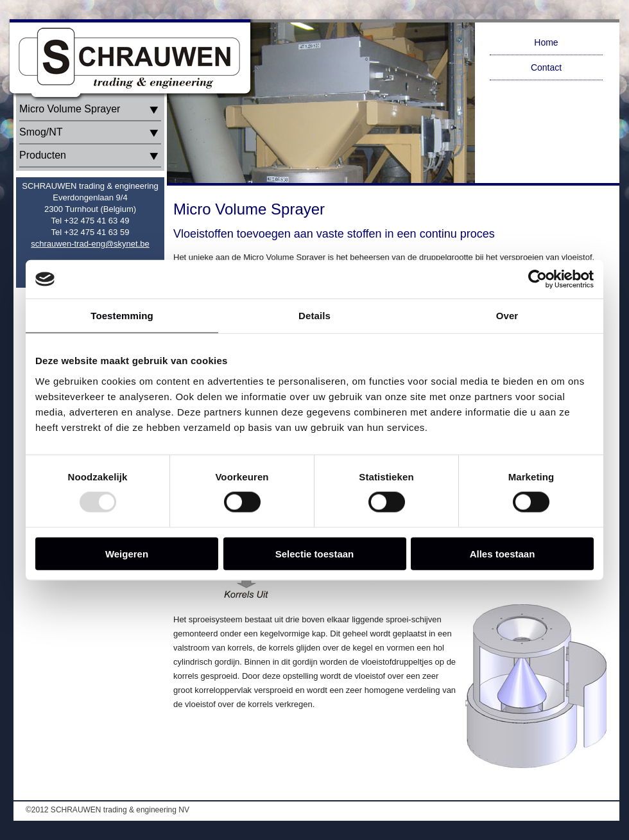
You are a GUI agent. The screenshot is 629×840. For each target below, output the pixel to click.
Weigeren (127, 553)
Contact (546, 67)
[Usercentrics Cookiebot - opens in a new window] (538, 279)
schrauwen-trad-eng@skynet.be (90, 244)
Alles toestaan (503, 553)
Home (546, 42)
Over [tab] (507, 316)
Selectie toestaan (315, 553)
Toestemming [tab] (122, 316)
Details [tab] (314, 316)
